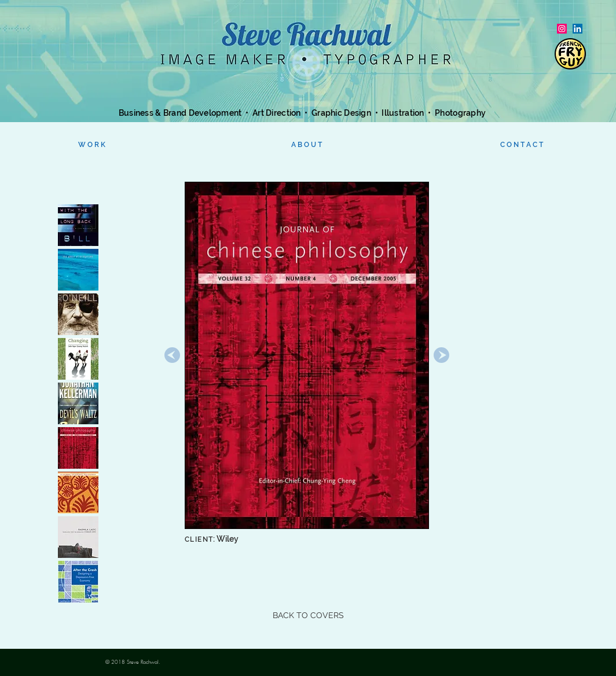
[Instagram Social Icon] (562, 29)
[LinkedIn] (577, 29)
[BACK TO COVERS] (308, 616)
